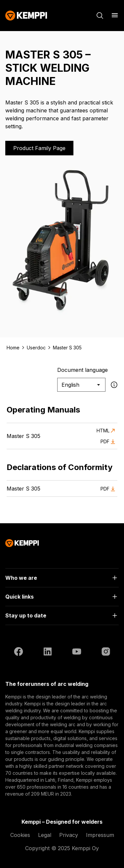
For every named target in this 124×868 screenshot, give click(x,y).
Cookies (20, 835)
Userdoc (36, 348)
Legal (45, 835)
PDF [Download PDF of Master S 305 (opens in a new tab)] (109, 442)
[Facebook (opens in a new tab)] (19, 652)
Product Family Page (39, 148)
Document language (83, 370)
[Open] (62, 578)
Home (13, 348)
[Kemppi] (26, 16)
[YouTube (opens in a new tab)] (77, 652)
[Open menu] (115, 15)
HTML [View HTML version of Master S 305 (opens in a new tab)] (107, 431)
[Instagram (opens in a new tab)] (106, 652)
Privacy (69, 835)
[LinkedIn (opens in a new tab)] (48, 652)
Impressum (100, 835)
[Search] (100, 16)
